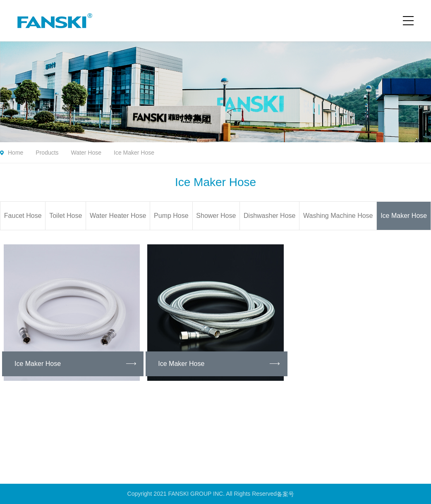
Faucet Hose (23, 216)
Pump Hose (171, 216)
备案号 (286, 494)
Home (16, 153)
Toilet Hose (66, 216)
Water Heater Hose (118, 216)
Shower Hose (216, 216)
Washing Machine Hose (338, 216)
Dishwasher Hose (269, 216)
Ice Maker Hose (134, 153)
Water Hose (86, 153)
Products (47, 153)
